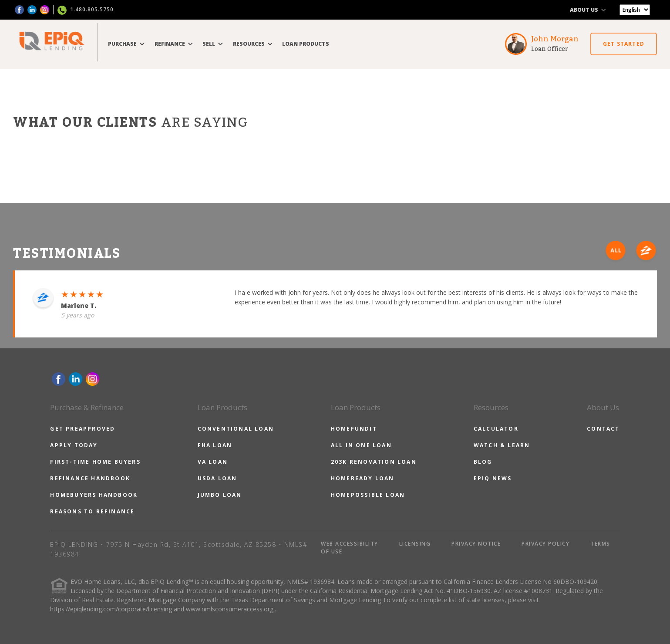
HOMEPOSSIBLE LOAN (368, 495)
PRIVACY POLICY (545, 544)
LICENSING (415, 544)
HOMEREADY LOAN (363, 478)
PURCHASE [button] (126, 44)
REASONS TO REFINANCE (92, 511)
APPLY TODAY (74, 445)
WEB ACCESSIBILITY (350, 544)
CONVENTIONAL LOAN (236, 429)
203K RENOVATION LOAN (374, 462)
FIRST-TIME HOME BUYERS (95, 462)
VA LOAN (213, 462)
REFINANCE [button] (174, 44)
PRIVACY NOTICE (476, 544)
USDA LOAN (217, 478)
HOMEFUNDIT (354, 429)
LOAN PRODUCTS (306, 44)
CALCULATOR (496, 429)
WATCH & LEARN (502, 445)
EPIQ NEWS (493, 478)
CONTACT (603, 429)
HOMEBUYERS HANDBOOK (94, 495)
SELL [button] (213, 44)
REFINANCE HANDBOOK (90, 478)
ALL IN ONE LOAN (361, 445)
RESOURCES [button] (253, 44)
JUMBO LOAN (220, 495)
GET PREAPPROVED (82, 429)
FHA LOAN (215, 445)
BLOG (483, 462)
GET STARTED (624, 44)
